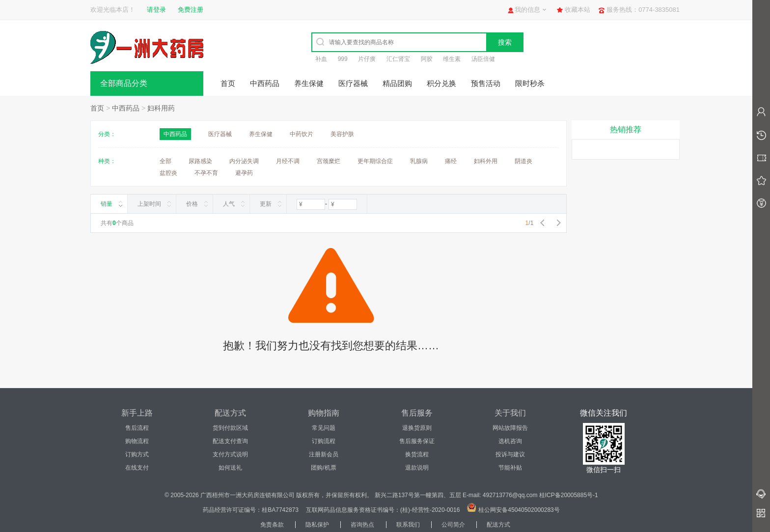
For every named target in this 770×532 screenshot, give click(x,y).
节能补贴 (510, 468)
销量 (107, 204)
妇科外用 (486, 161)
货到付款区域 (230, 428)
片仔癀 (367, 59)
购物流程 (137, 441)
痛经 (451, 161)
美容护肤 (342, 134)
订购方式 (137, 454)
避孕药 (244, 173)
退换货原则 (417, 428)
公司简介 (453, 525)
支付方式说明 (230, 454)
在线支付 (137, 468)
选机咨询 (510, 441)
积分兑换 (441, 83)
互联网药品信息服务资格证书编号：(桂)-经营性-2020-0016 (383, 510)
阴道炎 (523, 161)
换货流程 (417, 454)
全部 (165, 161)
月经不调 (288, 161)
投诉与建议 (510, 454)
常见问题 (324, 428)
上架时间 (149, 204)
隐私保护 (317, 525)
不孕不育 (206, 173)
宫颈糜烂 (329, 161)
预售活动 (486, 83)
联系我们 (408, 525)
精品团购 (397, 83)
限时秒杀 (530, 83)
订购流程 (324, 441)
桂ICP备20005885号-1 (569, 495)
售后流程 (137, 428)
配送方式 (498, 525)
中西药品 (265, 83)
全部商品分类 (124, 83)
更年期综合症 (375, 161)
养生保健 (309, 83)
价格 (192, 204)
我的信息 (527, 10)
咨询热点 (362, 525)
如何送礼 (230, 468)
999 (343, 59)
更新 (266, 204)
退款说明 (417, 468)
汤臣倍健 (483, 59)
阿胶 (427, 59)
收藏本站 (577, 10)
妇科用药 (161, 108)
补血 (321, 59)
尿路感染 (200, 161)
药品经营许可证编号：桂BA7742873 (251, 510)
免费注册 (191, 10)
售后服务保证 (417, 441)
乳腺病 (419, 161)
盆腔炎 (168, 173)
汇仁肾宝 (398, 59)
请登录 (156, 10)
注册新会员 (324, 454)
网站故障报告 (510, 428)
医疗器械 (353, 83)
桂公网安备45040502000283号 (519, 510)
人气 (229, 204)
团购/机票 (323, 468)
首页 (228, 83)
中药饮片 (302, 134)
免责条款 (272, 525)
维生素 (452, 59)
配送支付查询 (230, 441)
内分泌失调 (244, 161)
